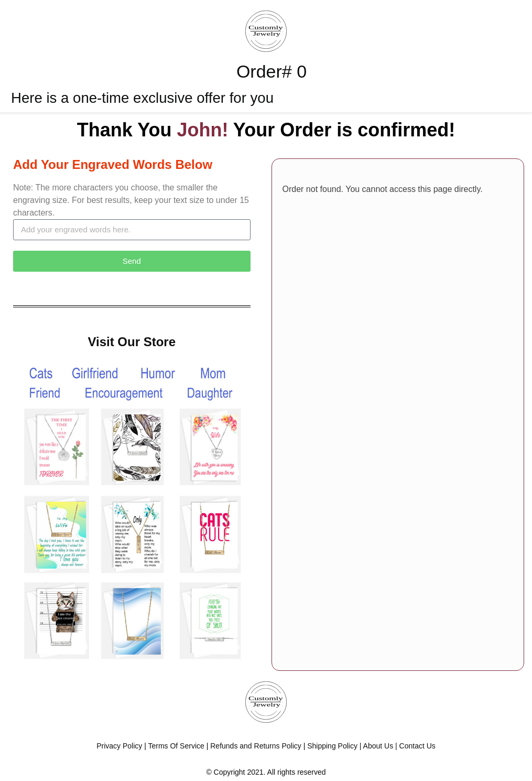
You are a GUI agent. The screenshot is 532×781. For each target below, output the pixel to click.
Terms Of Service (176, 746)
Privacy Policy (119, 746)
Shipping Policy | (334, 746)
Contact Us (417, 746)
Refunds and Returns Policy (256, 746)
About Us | (381, 746)
